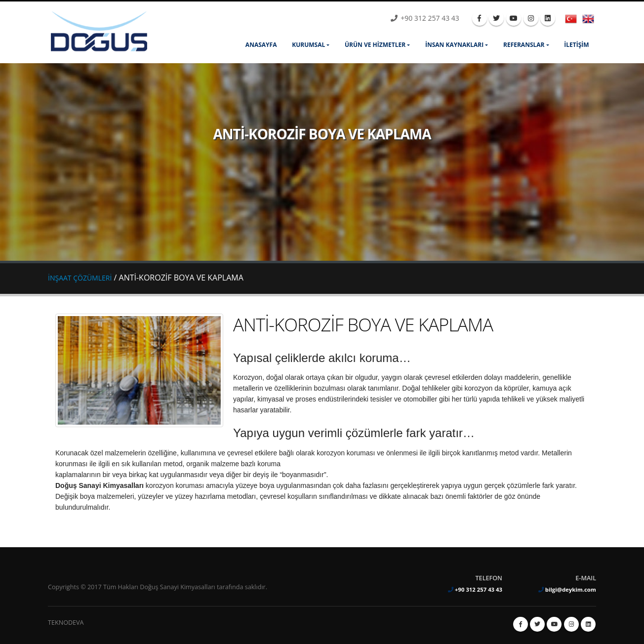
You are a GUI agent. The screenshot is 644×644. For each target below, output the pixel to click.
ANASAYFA (261, 45)
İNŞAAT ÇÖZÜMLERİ (80, 278)
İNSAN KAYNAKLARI (454, 45)
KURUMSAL (308, 45)
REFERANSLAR (524, 45)
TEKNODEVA (66, 623)
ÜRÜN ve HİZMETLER (375, 45)
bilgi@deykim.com (571, 589)
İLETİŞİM (576, 45)
